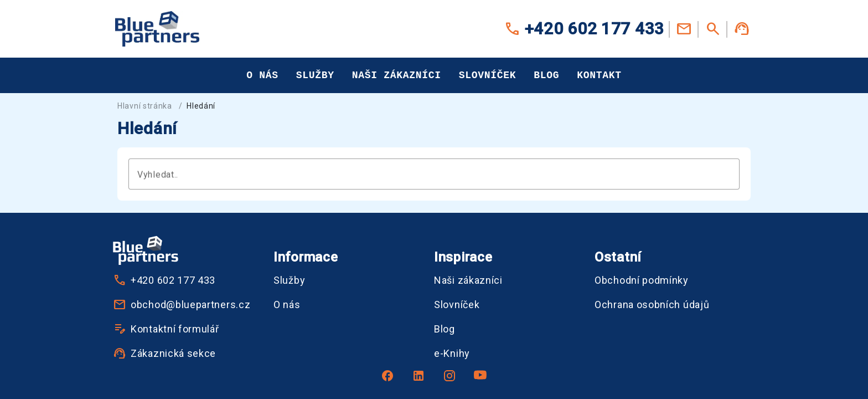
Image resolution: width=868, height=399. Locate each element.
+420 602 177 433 (584, 29)
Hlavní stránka (145, 106)
